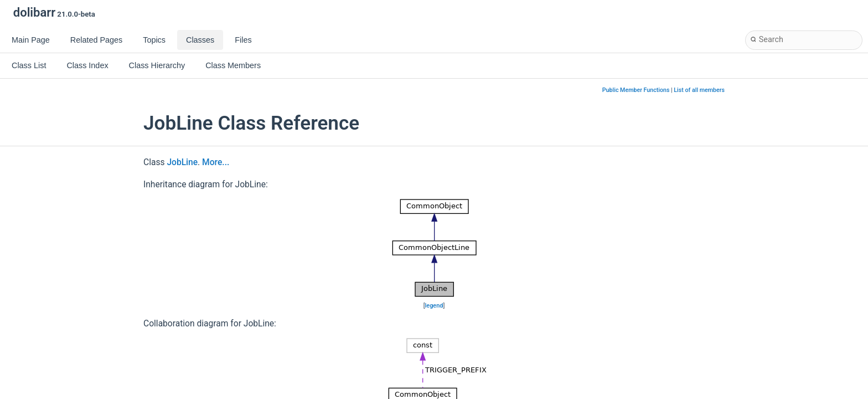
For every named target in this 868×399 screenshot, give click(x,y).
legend (434, 306)
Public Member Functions (636, 90)
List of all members (699, 90)
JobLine (182, 162)
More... (216, 162)
